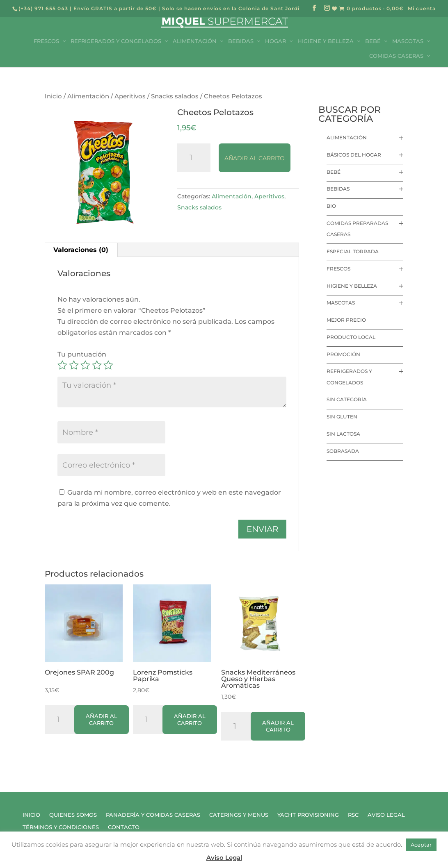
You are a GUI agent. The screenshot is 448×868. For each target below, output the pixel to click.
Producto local (351, 337)
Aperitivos (130, 96)
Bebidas (338, 189)
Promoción (343, 354)
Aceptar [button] (421, 845)
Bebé (334, 172)
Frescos (338, 269)
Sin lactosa (343, 434)
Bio (331, 206)
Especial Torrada (353, 251)
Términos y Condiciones (61, 827)
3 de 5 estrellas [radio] (85, 365)
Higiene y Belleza (352, 286)
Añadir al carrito (255, 158)
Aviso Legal (386, 815)
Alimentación (88, 96)
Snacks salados (175, 96)
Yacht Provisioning (308, 815)
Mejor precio (346, 320)
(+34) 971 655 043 (43, 8)
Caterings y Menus (239, 815)
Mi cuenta (422, 9)
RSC (353, 815)
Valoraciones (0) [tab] (81, 250)
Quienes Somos (73, 815)
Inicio (53, 96)
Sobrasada (343, 451)
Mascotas (341, 303)
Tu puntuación (82, 354)
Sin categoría (347, 399)
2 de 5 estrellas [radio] (74, 365)
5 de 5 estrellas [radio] (108, 365)
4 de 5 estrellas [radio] (97, 365)
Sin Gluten (342, 417)
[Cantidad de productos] (194, 158)
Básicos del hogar (354, 155)
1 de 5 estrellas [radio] (62, 365)
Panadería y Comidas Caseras (153, 815)
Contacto (124, 827)
